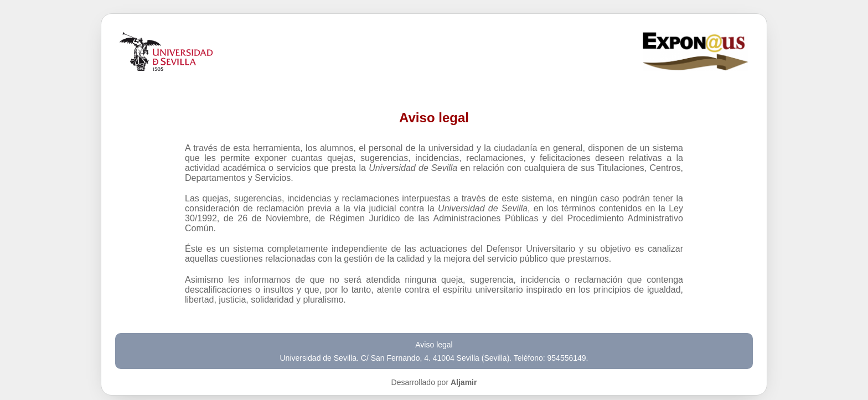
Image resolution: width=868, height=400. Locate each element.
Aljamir (464, 382)
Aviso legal (434, 345)
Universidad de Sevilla (319, 358)
